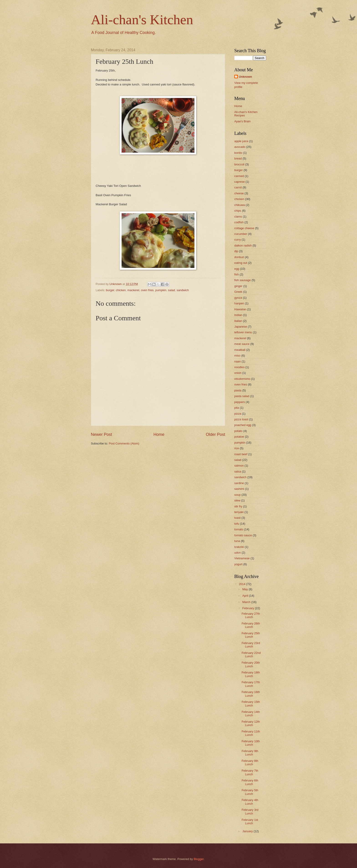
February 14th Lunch (251, 714)
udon (238, 553)
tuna (237, 541)
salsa (238, 471)
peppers (240, 402)
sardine (239, 483)
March (247, 602)
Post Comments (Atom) (124, 443)
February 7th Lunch (250, 772)
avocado (240, 147)
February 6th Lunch (250, 782)
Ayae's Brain (242, 121)
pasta (238, 390)
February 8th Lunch (250, 763)
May (245, 589)
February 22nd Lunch (251, 655)
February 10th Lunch (251, 743)
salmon (239, 466)
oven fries (147, 290)
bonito (238, 153)
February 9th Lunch (250, 753)
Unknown (245, 77)
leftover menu (243, 332)
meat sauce (242, 344)
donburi (239, 257)
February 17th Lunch (251, 684)
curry (238, 240)
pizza (238, 414)
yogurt (238, 564)
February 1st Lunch (250, 822)
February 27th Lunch (251, 615)
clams (238, 217)
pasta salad (242, 396)
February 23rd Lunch (251, 645)
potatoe (239, 437)
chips (238, 211)
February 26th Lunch (251, 625)
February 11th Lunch (251, 733)
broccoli (239, 164)
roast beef (241, 454)
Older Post (215, 434)
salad (172, 290)
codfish (239, 222)
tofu (237, 524)
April (246, 596)
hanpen (239, 303)
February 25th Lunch (251, 635)
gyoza (238, 298)
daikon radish (243, 245)
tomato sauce (243, 535)
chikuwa (240, 205)
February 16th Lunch (251, 694)
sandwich (183, 290)
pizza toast (241, 419)
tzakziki (239, 547)
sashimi (239, 489)
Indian (238, 315)
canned (239, 176)
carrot (238, 187)
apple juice (241, 141)
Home (159, 434)
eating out (241, 263)
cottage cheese (244, 228)
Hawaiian (240, 309)
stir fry (238, 506)
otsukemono (242, 379)
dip (236, 251)
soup (237, 495)
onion (238, 373)
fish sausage (242, 280)
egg (237, 269)
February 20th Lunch (251, 664)
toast (237, 518)
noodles (239, 367)
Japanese (241, 327)
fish (237, 274)
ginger (238, 286)
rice (237, 448)
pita (237, 408)
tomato (239, 529)
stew (237, 500)
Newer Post (101, 434)
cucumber (241, 234)
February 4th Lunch (250, 802)
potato (238, 431)
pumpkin (161, 290)
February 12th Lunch (251, 723)
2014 (242, 584)
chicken (121, 290)
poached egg (243, 425)
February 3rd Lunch (250, 812)
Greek (238, 292)
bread (238, 158)
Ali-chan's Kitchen (142, 20)
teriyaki (239, 512)
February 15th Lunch (251, 704)
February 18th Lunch (251, 674)
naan (238, 361)
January (248, 831)
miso (237, 356)
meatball (240, 350)
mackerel (133, 290)
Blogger (199, 859)
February (249, 608)
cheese (239, 193)
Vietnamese (242, 558)
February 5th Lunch (250, 792)
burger (110, 290)
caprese (240, 182)
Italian (238, 321)
